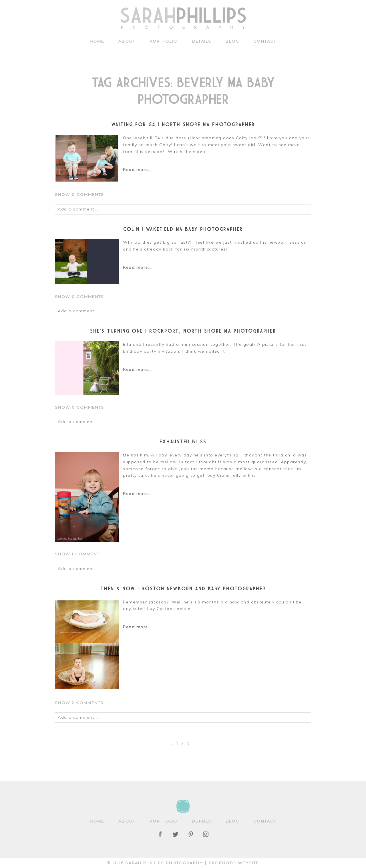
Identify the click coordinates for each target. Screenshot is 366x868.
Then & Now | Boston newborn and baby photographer (183, 588)
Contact (265, 41)
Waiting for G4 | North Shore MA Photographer (183, 124)
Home (97, 41)
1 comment (77, 554)
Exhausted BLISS (183, 441)
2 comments (79, 703)
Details (202, 41)
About (127, 41)
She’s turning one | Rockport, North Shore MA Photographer (183, 331)
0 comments (80, 194)
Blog (232, 41)
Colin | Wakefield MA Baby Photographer (183, 229)
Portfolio (164, 41)
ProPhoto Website (234, 863)
